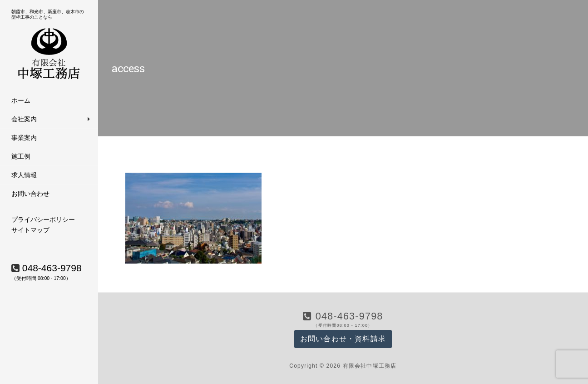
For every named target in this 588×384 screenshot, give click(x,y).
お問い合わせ (30, 194)
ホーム (21, 100)
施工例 (21, 156)
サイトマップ (30, 230)
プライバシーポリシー (43, 219)
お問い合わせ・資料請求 (343, 339)
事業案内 (24, 138)
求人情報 (24, 175)
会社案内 (24, 119)
